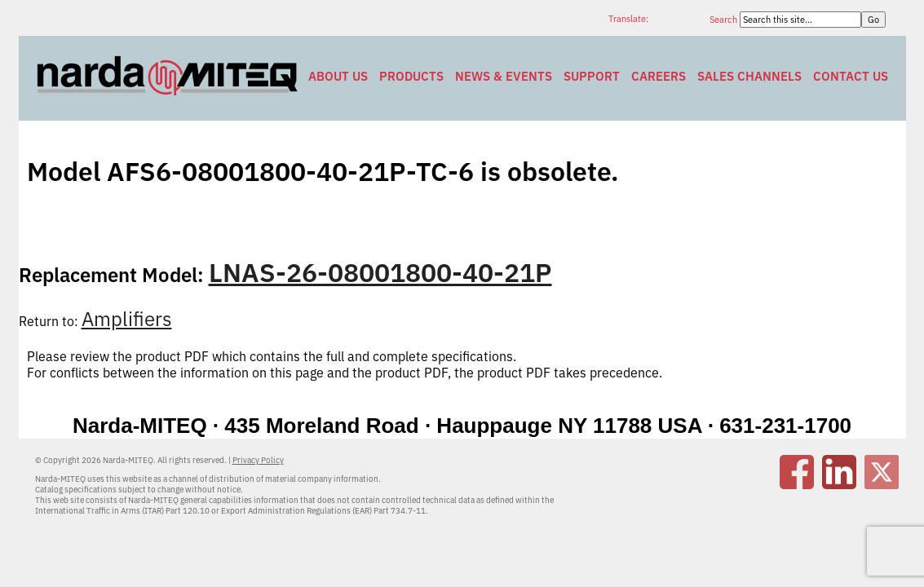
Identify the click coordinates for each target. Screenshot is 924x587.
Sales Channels (749, 76)
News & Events (504, 76)
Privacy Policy (258, 460)
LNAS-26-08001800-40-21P (380, 272)
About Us (338, 76)
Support (592, 76)
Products (411, 76)
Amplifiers (127, 319)
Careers (659, 76)
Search (725, 20)
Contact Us (851, 76)
